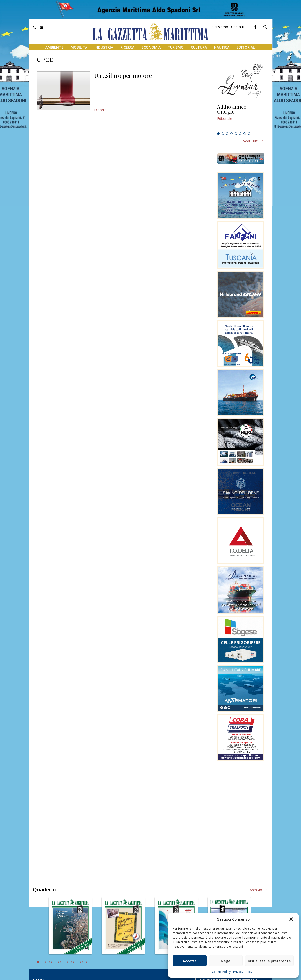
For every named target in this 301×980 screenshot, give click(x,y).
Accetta (190, 961)
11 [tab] (81, 962)
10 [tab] (77, 962)
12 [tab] (86, 962)
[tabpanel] (241, 117)
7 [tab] (245, 134)
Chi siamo (220, 27)
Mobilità (79, 47)
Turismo (176, 47)
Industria (104, 47)
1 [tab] (218, 134)
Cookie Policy (221, 972)
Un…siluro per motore (123, 75)
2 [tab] (223, 134)
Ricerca (127, 47)
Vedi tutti (251, 141)
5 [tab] (236, 134)
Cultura (199, 47)
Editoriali (246, 47)
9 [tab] (73, 962)
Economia (151, 47)
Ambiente (54, 47)
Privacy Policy (243, 972)
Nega (226, 961)
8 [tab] (249, 134)
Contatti (238, 27)
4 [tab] (232, 134)
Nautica (222, 47)
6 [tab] (240, 134)
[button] (291, 919)
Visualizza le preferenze (269, 961)
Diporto (100, 110)
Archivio (256, 890)
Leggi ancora (241, 117)
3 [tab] (227, 134)
